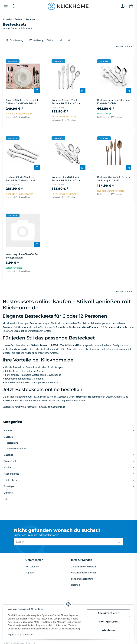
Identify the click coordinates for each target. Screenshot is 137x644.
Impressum (13, 635)
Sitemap (75, 585)
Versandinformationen (83, 572)
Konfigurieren (108, 622)
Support (30, 572)
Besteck (8, 437)
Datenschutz (28, 635)
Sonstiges (9, 486)
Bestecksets (12, 443)
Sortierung (17, 40)
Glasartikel (10, 461)
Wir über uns (32, 566)
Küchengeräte (11, 474)
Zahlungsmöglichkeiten (84, 566)
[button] (61, 40)
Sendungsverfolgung (82, 579)
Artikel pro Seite (43, 40)
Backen (8, 430)
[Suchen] (65, 542)
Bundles (8, 493)
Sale (6, 499)
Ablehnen (109, 630)
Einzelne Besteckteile (17, 448)
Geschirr (8, 455)
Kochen (8, 467)
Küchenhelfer (11, 480)
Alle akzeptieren (108, 613)
